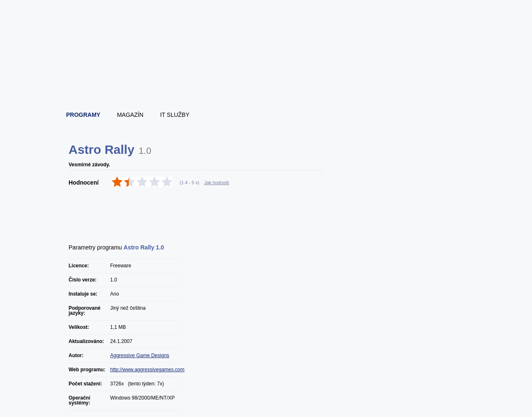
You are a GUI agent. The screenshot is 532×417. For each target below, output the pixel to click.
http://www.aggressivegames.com (147, 370)
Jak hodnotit (216, 183)
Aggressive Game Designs (140, 355)
